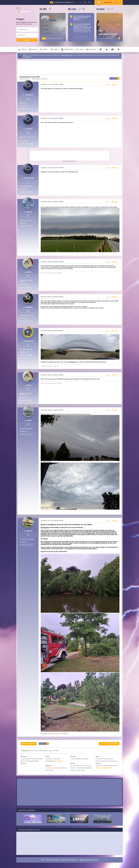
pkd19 (29, 420)
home (22, 50)
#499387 (61, 118)
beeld (54, 50)
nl (89, 2)
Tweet (116, 85)
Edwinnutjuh (29, 341)
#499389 (61, 202)
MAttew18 (60, 761)
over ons (91, 50)
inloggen (53, 768)
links (79, 50)
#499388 (61, 168)
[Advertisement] (68, 67)
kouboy (29, 212)
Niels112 (29, 531)
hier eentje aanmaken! (26, 24)
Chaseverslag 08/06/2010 (104, 768)
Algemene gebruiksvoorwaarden (89, 860)
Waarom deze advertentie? (69, 161)
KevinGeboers (29, 178)
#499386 (61, 84)
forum (33, 50)
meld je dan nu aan (67, 55)
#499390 (61, 262)
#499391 (61, 297)
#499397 (61, 521)
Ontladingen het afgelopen (64, 2)
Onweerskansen (25, 79)
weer (43, 50)
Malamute (29, 307)
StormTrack (67, 50)
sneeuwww (29, 95)
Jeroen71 (29, 129)
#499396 (61, 410)
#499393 (61, 375)
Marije (29, 272)
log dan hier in (27, 57)
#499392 (61, 331)
